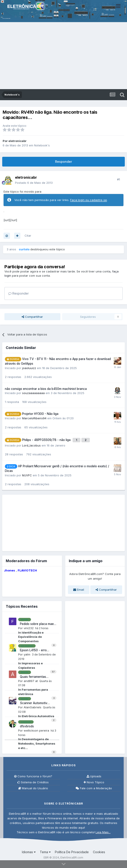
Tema (45, 852)
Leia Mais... (103, 832)
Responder (63, 162)
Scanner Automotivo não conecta (34, 703)
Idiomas (29, 852)
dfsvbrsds (26, 726)
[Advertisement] (63, 56)
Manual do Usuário (33, 788)
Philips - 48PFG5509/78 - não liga (47, 440)
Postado (34, 183)
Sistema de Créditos (33, 782)
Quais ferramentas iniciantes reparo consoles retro (32, 677)
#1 (118, 179)
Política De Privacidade (72, 852)
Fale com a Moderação (94, 788)
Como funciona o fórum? (33, 776)
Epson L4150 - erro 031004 (32, 650)
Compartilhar (32, 317)
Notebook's (42, 145)
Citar (28, 236)
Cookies (99, 852)
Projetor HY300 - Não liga (40, 414)
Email (79, 590)
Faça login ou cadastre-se (89, 200)
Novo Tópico (94, 782)
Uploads (94, 776)
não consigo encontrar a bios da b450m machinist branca (46, 389)
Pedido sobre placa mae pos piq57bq (36, 624)
